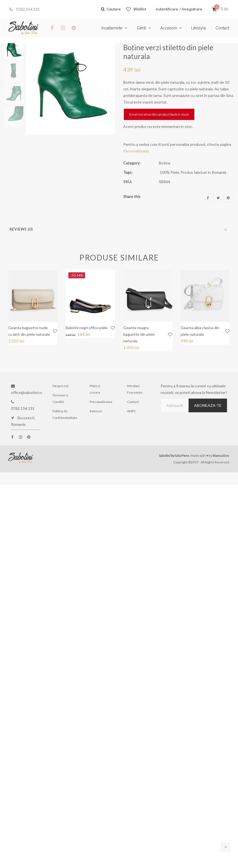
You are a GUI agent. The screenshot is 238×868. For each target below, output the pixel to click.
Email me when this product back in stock (159, 114)
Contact (133, 402)
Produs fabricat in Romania (203, 172)
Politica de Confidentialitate (65, 414)
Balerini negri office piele (87, 328)
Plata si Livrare (95, 389)
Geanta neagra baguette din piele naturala (139, 334)
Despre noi (60, 386)
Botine (165, 163)
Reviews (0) (21, 229)
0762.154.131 (25, 9)
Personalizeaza (136, 151)
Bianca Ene (221, 456)
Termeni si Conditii (60, 398)
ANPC (131, 411)
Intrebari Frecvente (135, 389)
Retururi (96, 411)
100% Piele (169, 172)
